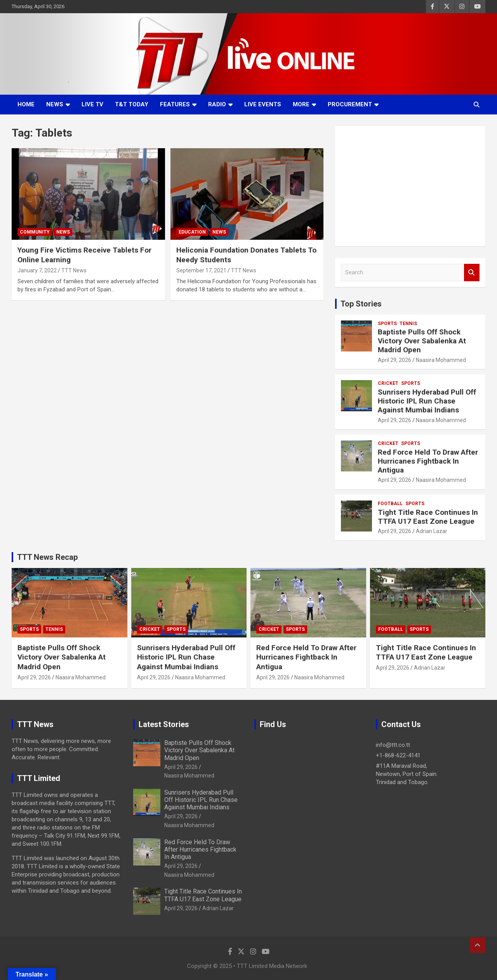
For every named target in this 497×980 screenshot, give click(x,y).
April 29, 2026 (394, 360)
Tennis (408, 324)
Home (26, 104)
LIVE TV (92, 104)
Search (472, 273)
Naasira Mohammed (441, 360)
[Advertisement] (410, 186)
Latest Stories (164, 724)
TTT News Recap (47, 557)
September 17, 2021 (201, 270)
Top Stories (361, 304)
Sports (387, 324)
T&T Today (132, 104)
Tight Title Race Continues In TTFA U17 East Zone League (428, 517)
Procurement (350, 104)
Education (192, 232)
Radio (217, 104)
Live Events (263, 104)
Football (390, 504)
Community (35, 232)
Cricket (388, 383)
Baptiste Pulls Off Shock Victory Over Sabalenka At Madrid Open (422, 341)
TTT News (74, 270)
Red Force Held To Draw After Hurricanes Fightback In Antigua (428, 461)
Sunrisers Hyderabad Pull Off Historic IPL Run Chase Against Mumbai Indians (427, 401)
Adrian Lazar (432, 531)
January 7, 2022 (37, 270)
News (55, 104)
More (301, 104)
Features (175, 104)
